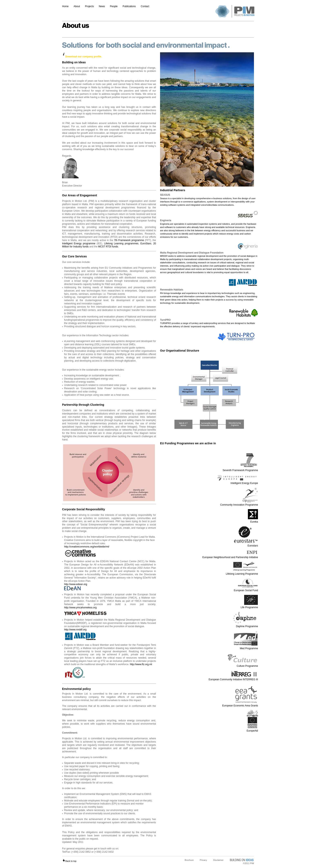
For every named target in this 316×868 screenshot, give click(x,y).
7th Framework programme (129, 240)
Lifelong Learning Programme (242, 572)
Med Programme (246, 647)
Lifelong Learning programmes (121, 244)
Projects (89, 6)
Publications (129, 6)
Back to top (69, 861)
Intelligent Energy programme (79, 244)
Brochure (189, 860)
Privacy (204, 860)
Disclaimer (218, 860)
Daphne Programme (245, 625)
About (77, 6)
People (114, 6)
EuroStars (146, 244)
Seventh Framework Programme (240, 469)
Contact (145, 6)
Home (65, 6)
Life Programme (249, 606)
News (102, 6)
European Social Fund (246, 589)
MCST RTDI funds (108, 247)
